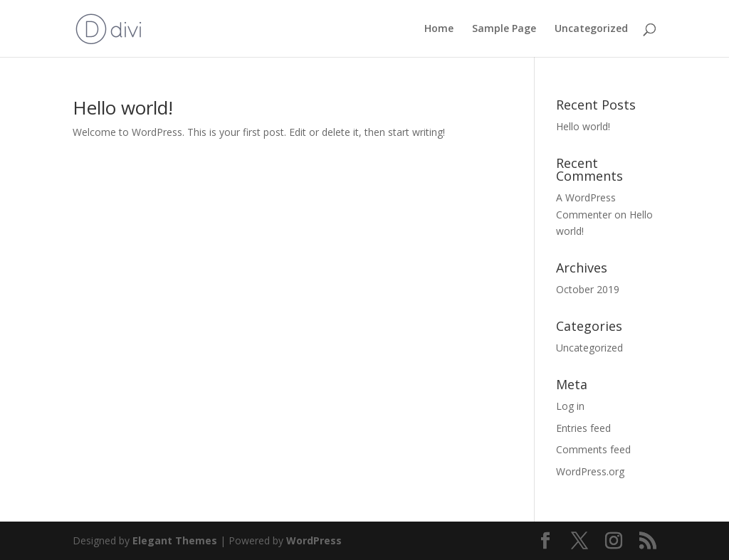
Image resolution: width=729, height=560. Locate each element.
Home (439, 29)
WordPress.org (590, 471)
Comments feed (593, 449)
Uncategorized (591, 29)
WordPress (314, 540)
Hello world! (123, 107)
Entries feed (583, 428)
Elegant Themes (175, 540)
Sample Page (504, 29)
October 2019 (588, 289)
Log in (570, 406)
